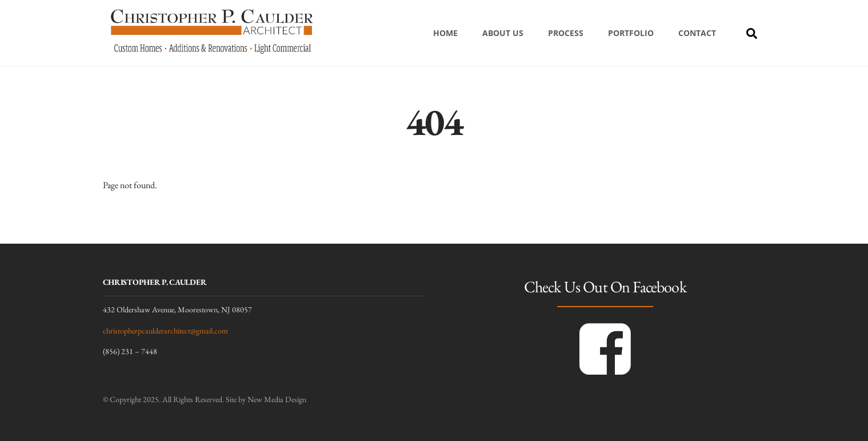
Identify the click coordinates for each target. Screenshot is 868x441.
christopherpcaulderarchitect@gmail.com (165, 331)
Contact (697, 33)
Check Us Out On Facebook (605, 287)
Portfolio (631, 33)
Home (445, 33)
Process (566, 33)
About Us (503, 33)
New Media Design (277, 399)
